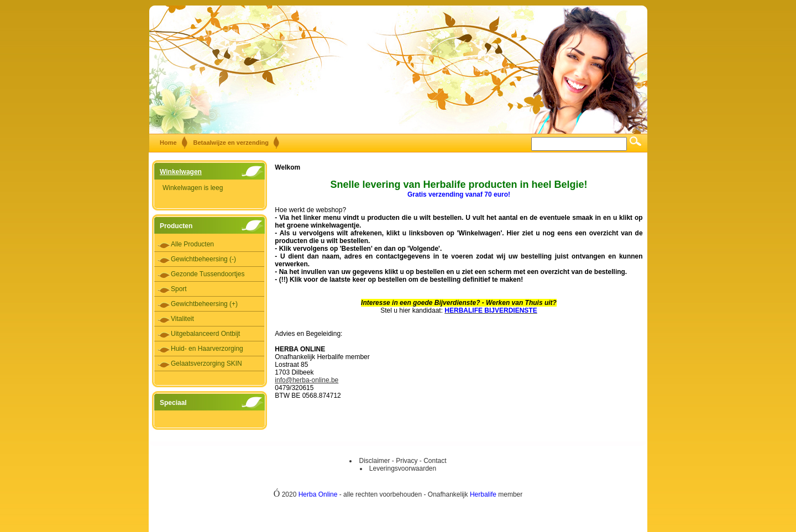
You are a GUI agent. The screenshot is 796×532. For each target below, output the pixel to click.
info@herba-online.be (307, 380)
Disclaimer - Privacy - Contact (402, 461)
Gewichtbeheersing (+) (204, 304)
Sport (179, 289)
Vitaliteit (182, 319)
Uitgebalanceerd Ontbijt (205, 334)
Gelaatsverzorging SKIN (206, 364)
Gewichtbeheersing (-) (203, 259)
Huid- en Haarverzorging (207, 349)
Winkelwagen (181, 172)
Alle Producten (192, 244)
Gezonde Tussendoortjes (208, 274)
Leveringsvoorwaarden (403, 468)
